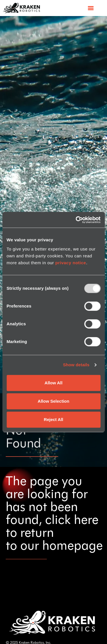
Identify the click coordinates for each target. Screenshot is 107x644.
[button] (91, 8)
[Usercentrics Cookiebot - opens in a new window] (76, 220)
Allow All (53, 383)
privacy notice (71, 263)
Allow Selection (53, 401)
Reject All (54, 419)
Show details (76, 365)
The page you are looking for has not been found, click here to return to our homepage (54, 514)
